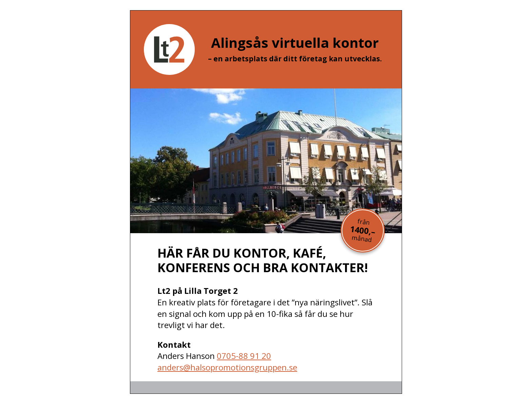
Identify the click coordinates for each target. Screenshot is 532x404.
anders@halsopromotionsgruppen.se (227, 367)
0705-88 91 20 (244, 356)
